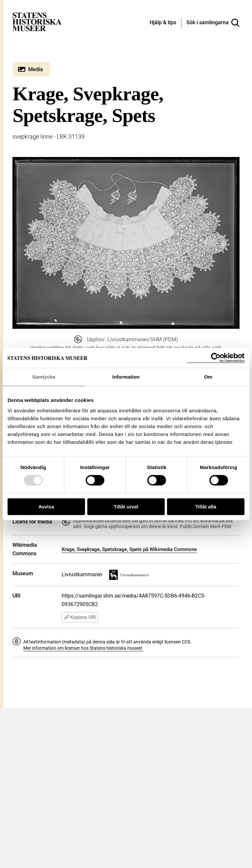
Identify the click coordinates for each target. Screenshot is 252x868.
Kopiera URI (80, 617)
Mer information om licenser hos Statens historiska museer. (83, 648)
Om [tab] (208, 377)
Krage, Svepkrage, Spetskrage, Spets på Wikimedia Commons (129, 549)
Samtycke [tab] (44, 377)
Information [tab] (126, 377)
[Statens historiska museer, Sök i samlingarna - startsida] (37, 21)
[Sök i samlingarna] (213, 23)
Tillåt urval (126, 507)
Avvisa (46, 507)
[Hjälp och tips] (163, 23)
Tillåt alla (206, 507)
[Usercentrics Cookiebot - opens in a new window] (216, 358)
